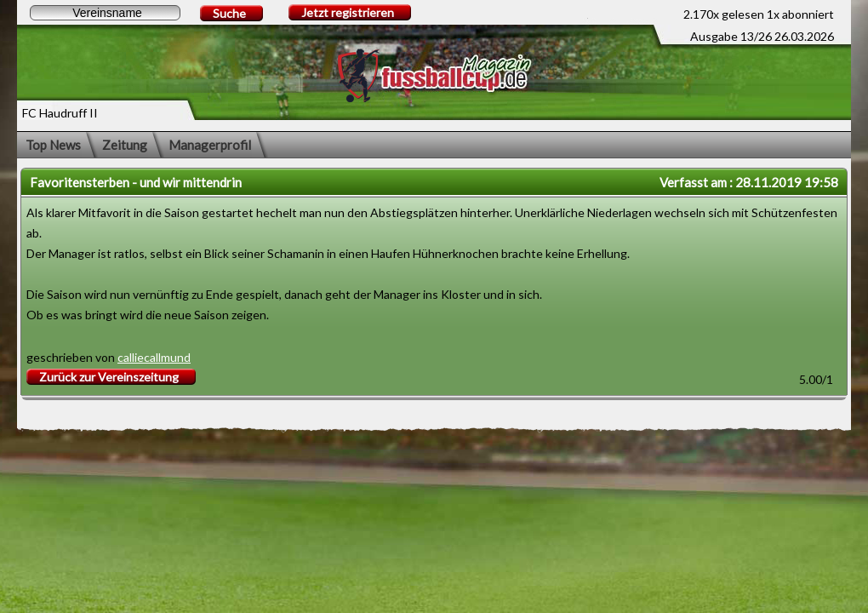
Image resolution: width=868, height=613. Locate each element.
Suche (229, 13)
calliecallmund (154, 357)
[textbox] (105, 13)
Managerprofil (210, 145)
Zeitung (125, 145)
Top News (53, 145)
